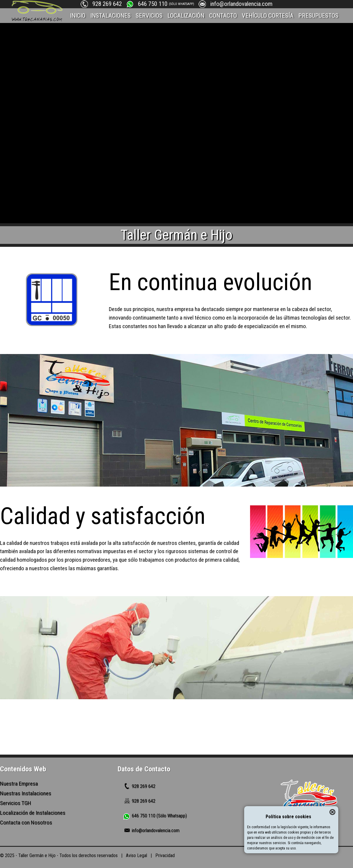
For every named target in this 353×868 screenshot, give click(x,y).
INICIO (78, 16)
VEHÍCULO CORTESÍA (268, 16)
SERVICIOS (149, 16)
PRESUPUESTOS (318, 16)
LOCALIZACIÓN (186, 16)
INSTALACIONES (110, 16)
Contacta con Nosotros (26, 822)
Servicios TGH (16, 803)
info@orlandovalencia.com (241, 4)
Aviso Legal (136, 855)
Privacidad (165, 855)
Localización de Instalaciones (33, 813)
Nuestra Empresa (19, 784)
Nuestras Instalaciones (26, 793)
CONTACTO (223, 16)
